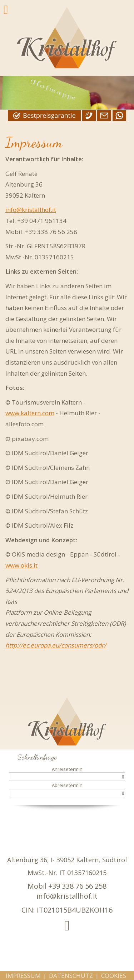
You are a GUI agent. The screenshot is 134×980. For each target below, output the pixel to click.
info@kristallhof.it (31, 210)
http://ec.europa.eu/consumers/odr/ (56, 645)
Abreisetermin (67, 785)
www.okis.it (21, 565)
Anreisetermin (67, 769)
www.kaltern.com (30, 413)
